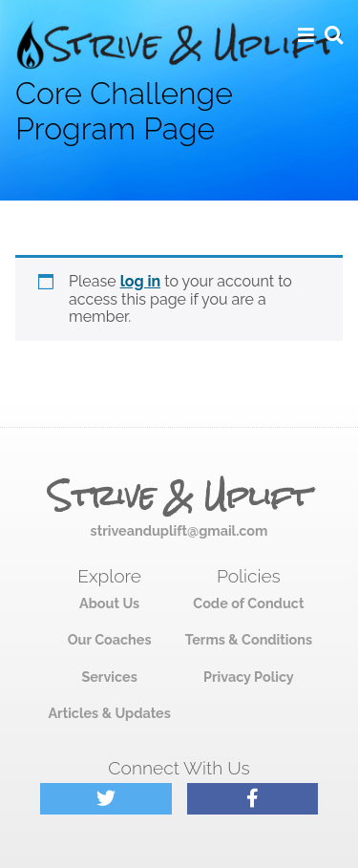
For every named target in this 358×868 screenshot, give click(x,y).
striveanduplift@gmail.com (179, 530)
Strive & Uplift (179, 497)
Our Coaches (110, 639)
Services (109, 677)
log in (141, 281)
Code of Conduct (248, 603)
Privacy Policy (249, 677)
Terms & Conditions (249, 639)
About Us (109, 603)
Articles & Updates (109, 713)
